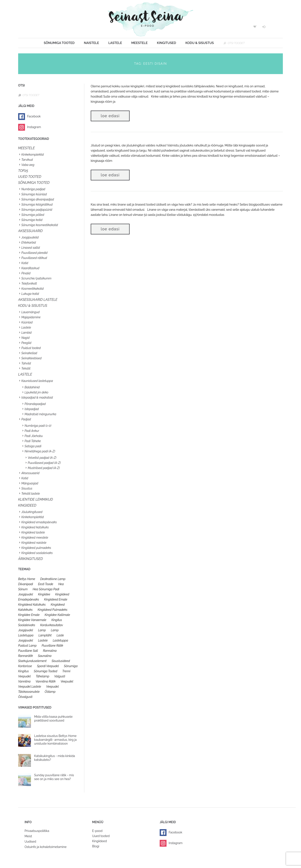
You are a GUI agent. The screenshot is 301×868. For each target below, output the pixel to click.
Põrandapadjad (35, 404)
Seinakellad (29, 353)
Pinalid (26, 273)
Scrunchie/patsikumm (36, 278)
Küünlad (27, 322)
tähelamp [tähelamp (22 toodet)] (43, 676)
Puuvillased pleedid (34, 253)
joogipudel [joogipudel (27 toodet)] (26, 594)
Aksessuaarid (30, 231)
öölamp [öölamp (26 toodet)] (50, 692)
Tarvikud (27, 160)
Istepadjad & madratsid (37, 397)
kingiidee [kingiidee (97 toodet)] (44, 594)
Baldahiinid (32, 387)
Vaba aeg (28, 165)
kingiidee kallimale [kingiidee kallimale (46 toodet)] (57, 615)
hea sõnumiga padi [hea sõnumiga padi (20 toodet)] (46, 589)
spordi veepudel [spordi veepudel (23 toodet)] (48, 666)
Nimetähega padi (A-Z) (40, 451)
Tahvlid (26, 363)
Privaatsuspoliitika (37, 831)
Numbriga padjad (33, 189)
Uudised (30, 842)
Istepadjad (32, 409)
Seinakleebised (31, 358)
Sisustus (27, 488)
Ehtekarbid (29, 243)
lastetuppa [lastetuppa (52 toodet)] (60, 640)
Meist (28, 836)
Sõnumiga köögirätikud (37, 205)
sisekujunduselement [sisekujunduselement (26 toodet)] (32, 661)
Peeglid (26, 343)
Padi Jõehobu (34, 436)
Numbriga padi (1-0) (38, 426)
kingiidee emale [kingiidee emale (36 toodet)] (29, 615)
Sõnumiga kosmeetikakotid (40, 225)
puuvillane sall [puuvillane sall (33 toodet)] (28, 651)
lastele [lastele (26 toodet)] (43, 640)
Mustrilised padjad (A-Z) (44, 468)
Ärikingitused (31, 559)
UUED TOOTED (30, 177)
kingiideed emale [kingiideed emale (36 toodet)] (56, 599)
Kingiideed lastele (33, 532)
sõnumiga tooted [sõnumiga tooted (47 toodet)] (45, 671)
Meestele (139, 43)
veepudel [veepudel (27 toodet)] (67, 681)
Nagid (25, 338)
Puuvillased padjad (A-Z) (44, 463)
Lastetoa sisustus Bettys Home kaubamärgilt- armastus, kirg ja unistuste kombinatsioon (55, 740)
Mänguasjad (30, 483)
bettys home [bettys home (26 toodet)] (27, 579)
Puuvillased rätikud (34, 258)
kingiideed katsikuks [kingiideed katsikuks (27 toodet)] (32, 605)
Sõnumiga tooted (59, 43)
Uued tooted (101, 836)
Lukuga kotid (30, 294)
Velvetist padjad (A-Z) (42, 458)
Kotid (25, 263)
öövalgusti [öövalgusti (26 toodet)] (25, 697)
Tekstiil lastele (31, 494)
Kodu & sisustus (199, 43)
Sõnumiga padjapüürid (37, 210)
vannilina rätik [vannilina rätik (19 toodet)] (46, 681)
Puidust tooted (31, 348)
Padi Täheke (33, 441)
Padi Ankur (32, 431)
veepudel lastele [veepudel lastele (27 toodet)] (30, 687)
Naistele (91, 43)
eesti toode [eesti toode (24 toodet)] (46, 584)
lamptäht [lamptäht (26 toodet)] (45, 635)
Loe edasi (110, 116)
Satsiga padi (33, 446)
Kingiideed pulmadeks (36, 548)
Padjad (26, 419)
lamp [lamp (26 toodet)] (42, 630)
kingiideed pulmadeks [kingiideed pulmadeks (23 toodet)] (53, 610)
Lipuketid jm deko (36, 392)
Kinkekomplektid (33, 155)
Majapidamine (31, 317)
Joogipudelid (30, 237)
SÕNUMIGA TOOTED (34, 183)
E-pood (97, 831)
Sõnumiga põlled (33, 215)
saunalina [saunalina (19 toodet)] (45, 656)
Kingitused (167, 43)
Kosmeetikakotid (32, 289)
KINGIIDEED (27, 505)
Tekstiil (26, 368)
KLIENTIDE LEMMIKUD (36, 499)
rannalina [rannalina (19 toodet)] (50, 651)
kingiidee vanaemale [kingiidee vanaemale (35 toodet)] (32, 620)
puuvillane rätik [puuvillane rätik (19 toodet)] (52, 646)
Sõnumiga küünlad (34, 194)
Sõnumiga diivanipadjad (38, 199)
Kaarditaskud (30, 268)
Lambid (26, 333)
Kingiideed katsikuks (35, 527)
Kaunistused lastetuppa (37, 381)
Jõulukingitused (32, 512)
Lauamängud (30, 312)
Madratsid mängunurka (40, 414)
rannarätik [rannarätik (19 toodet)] (26, 656)
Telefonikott (29, 283)
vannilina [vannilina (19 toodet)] (24, 681)
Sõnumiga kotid (32, 220)
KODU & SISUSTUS (33, 306)
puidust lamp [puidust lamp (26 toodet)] (27, 646)
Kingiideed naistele (34, 543)
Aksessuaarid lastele (38, 300)
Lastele (115, 43)
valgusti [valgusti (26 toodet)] (60, 676)
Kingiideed (100, 841)
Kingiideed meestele (35, 538)
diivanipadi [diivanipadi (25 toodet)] (26, 584)
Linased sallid (31, 248)
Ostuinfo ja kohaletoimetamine (46, 847)
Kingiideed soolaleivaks (37, 553)
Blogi (96, 846)
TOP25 (23, 171)
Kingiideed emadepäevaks (39, 522)
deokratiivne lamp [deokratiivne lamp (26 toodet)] (53, 579)
